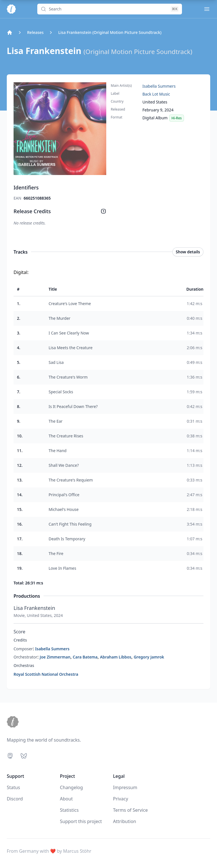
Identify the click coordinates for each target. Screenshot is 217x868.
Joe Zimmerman (55, 657)
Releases (35, 32)
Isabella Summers (159, 86)
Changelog (71, 787)
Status (13, 787)
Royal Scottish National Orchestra (46, 674)
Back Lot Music (156, 94)
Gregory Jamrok (149, 657)
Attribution (125, 821)
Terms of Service (130, 810)
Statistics (69, 810)
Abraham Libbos (116, 657)
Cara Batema (85, 657)
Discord (15, 799)
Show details (188, 252)
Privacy (121, 799)
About (66, 799)
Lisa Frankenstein (34, 608)
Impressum (125, 787)
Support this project (81, 821)
